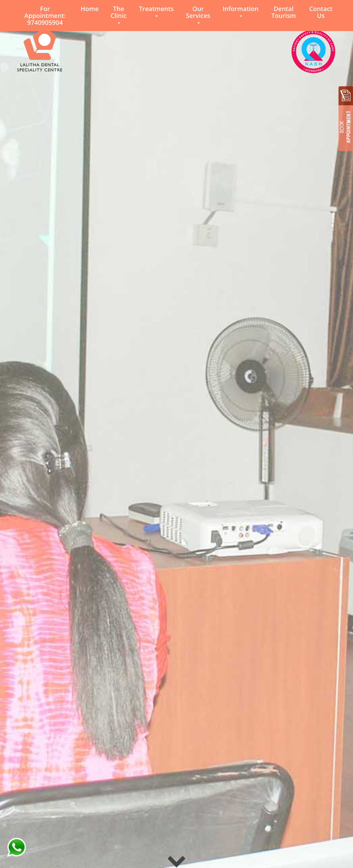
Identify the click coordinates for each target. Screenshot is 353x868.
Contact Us (321, 12)
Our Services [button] (198, 14)
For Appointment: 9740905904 (45, 16)
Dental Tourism (284, 12)
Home (90, 9)
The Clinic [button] (119, 14)
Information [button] (241, 11)
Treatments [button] (156, 11)
